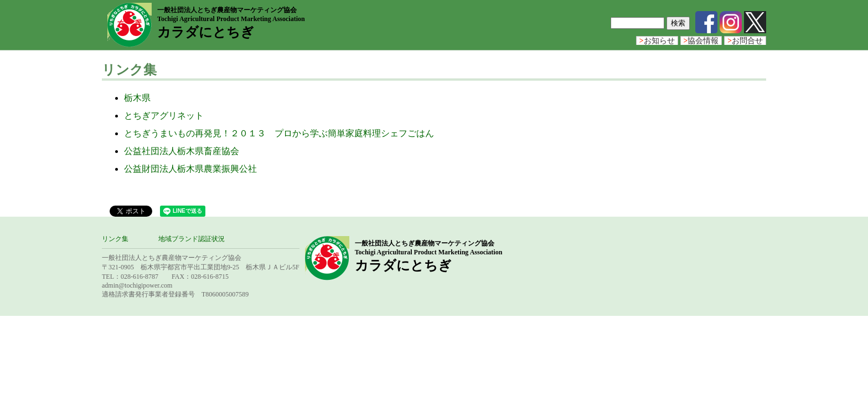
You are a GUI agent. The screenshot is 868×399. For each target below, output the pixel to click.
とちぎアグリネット (164, 116)
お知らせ (657, 41)
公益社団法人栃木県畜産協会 (182, 151)
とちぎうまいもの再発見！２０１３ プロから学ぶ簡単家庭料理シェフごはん (279, 133)
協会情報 (701, 41)
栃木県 (137, 98)
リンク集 (115, 239)
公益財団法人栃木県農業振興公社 (190, 169)
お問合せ (745, 41)
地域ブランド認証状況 (192, 239)
